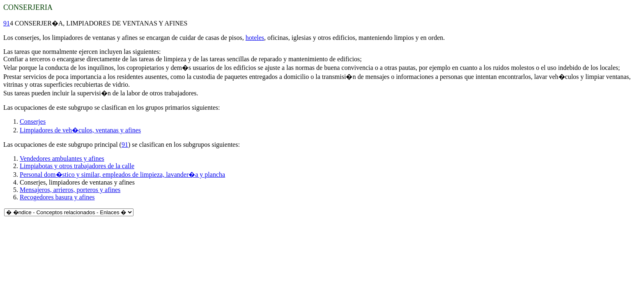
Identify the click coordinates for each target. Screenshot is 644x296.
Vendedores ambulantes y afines (62, 158)
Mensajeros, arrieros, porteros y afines (70, 190)
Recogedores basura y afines (57, 197)
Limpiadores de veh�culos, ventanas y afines (80, 130)
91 (7, 23)
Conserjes (33, 121)
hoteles (255, 38)
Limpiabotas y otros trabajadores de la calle (77, 166)
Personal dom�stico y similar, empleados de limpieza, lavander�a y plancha (122, 175)
